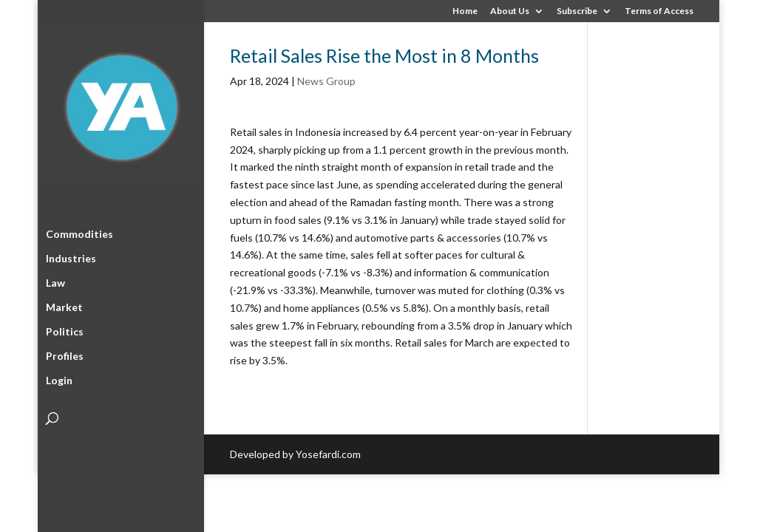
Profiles (65, 354)
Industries (71, 256)
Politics (65, 329)
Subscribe (577, 11)
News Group (326, 81)
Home (465, 11)
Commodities (79, 232)
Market (64, 305)
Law (55, 280)
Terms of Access (659, 11)
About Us (510, 11)
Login (59, 378)
